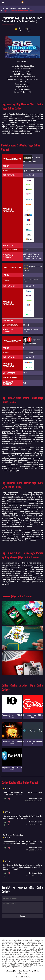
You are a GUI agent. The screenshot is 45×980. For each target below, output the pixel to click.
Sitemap (26, 973)
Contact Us (18, 971)
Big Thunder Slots (26, 71)
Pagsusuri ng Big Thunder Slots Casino (19, 11)
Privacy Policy (28, 971)
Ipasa (22, 916)
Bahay (12, 8)
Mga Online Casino (25, 8)
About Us (10, 971)
